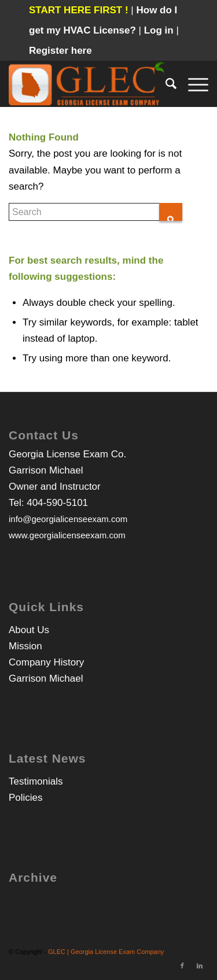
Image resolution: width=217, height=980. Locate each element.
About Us (29, 630)
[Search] (165, 84)
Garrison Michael (46, 678)
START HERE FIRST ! (79, 10)
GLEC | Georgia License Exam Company (106, 952)
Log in (160, 30)
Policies (26, 798)
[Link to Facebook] (182, 966)
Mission (25, 646)
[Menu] (192, 84)
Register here (60, 51)
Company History (46, 662)
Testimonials (36, 781)
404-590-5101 (57, 503)
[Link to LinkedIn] (200, 966)
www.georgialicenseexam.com (67, 535)
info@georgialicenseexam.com (68, 519)
